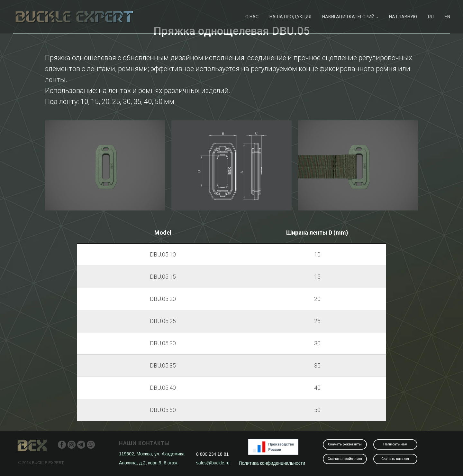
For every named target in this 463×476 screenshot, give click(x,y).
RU (431, 17)
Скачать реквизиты (345, 444)
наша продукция (290, 17)
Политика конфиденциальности (272, 463)
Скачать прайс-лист (345, 459)
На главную (403, 17)
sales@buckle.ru (213, 463)
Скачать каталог (395, 459)
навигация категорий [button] (348, 17)
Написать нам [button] (395, 444)
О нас (252, 17)
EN (447, 17)
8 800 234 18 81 (212, 454)
